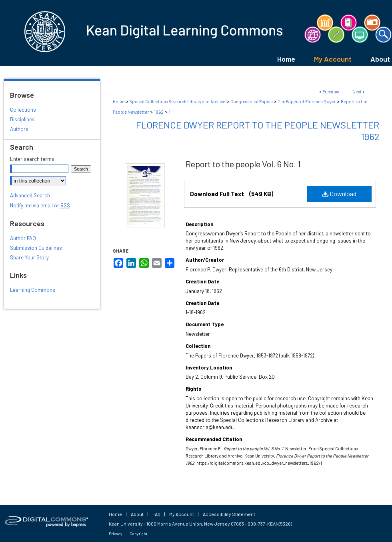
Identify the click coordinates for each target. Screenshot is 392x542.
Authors (19, 129)
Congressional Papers (251, 101)
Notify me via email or (40, 205)
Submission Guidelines (36, 248)
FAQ (156, 514)
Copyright (139, 534)
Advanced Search (30, 195)
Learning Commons (33, 290)
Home (119, 101)
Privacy (116, 534)
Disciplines (22, 119)
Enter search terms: (33, 159)
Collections (23, 110)
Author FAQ (23, 238)
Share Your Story (29, 257)
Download (339, 194)
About (137, 514)
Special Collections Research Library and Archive (177, 101)
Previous (331, 91)
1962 (159, 112)
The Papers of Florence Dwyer (307, 101)
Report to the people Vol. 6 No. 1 (243, 164)
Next (357, 91)
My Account (182, 514)
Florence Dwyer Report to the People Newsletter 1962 (258, 130)
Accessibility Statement (229, 514)
